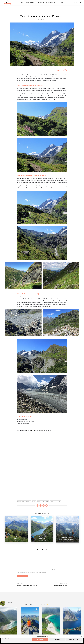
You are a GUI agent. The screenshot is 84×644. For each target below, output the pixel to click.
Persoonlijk (40, 2)
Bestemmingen (30, 2)
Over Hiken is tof (51, 2)
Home (22, 2)
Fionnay (34, 501)
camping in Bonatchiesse (32, 88)
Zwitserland (42, 13)
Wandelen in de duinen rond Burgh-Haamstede (27, 585)
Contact (61, 2)
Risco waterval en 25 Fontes (61, 585)
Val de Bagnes (46, 501)
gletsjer (39, 501)
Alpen (19, 501)
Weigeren (57, 640)
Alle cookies (40, 640)
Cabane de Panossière (26, 501)
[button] (81, 636)
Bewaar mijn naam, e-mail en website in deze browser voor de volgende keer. (32, 572)
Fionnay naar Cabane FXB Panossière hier (35, 431)
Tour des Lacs (25, 182)
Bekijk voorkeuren (74, 640)
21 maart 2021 (42, 19)
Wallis (52, 501)
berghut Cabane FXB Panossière (55, 304)
